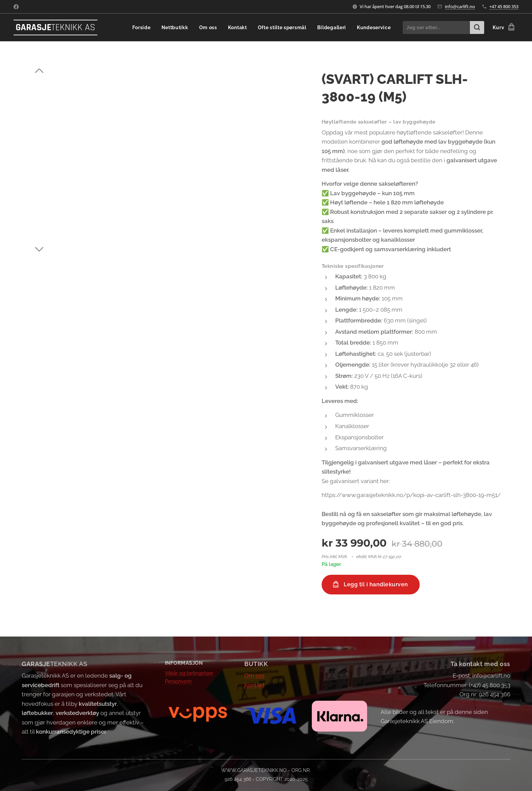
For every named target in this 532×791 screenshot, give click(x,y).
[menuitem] (155, 27)
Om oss (254, 676)
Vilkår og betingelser (189, 673)
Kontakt (254, 685)
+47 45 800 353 (504, 6)
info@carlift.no (460, 6)
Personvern (178, 681)
